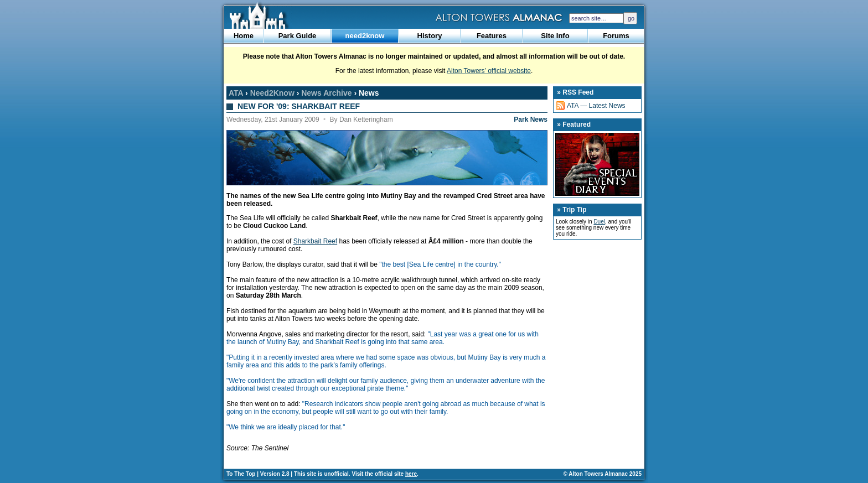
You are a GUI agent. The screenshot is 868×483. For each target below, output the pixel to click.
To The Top (241, 474)
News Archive (326, 93)
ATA (236, 93)
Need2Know (272, 93)
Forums (616, 36)
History (430, 36)
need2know (365, 36)
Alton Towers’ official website (489, 71)
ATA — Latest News (596, 106)
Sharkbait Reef (315, 241)
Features (492, 36)
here (411, 474)
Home (244, 36)
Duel (599, 222)
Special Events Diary (597, 164)
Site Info (555, 36)
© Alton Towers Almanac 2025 (603, 474)
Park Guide (298, 36)
